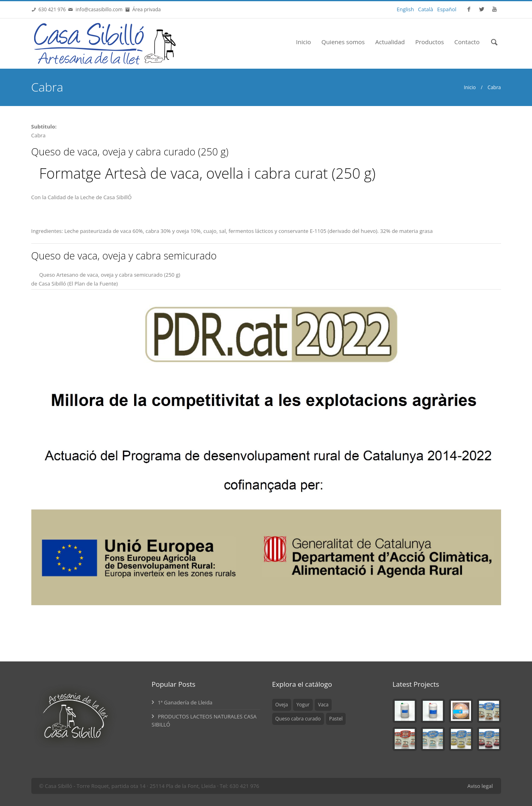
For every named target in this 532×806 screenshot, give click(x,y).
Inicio (303, 42)
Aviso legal (480, 786)
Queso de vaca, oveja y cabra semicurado (124, 255)
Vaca (323, 705)
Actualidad (390, 42)
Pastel (336, 719)
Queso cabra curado (298, 719)
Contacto (467, 42)
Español (447, 9)
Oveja (282, 705)
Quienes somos (343, 42)
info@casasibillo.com (99, 9)
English (405, 9)
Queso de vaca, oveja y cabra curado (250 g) (130, 151)
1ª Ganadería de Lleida (182, 702)
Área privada (145, 9)
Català (426, 9)
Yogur (303, 705)
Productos (429, 42)
